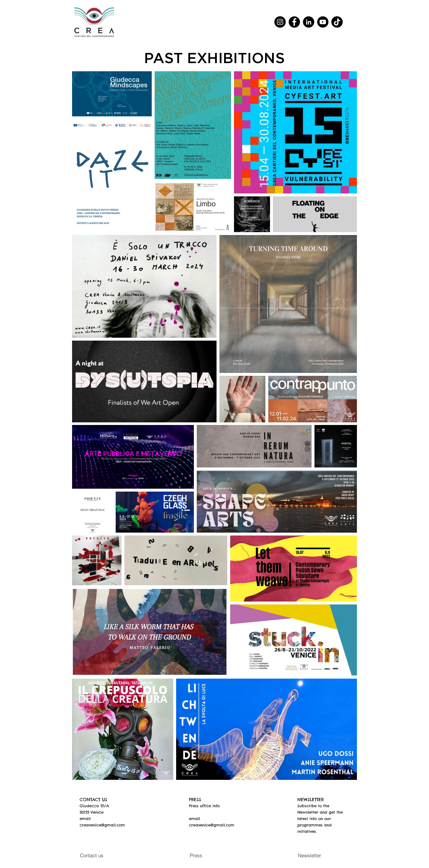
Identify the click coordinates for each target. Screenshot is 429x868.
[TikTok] (337, 22)
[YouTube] (323, 22)
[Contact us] (93, 855)
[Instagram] (280, 22)
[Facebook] (294, 22)
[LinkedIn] (309, 22)
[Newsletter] (311, 855)
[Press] (197, 855)
